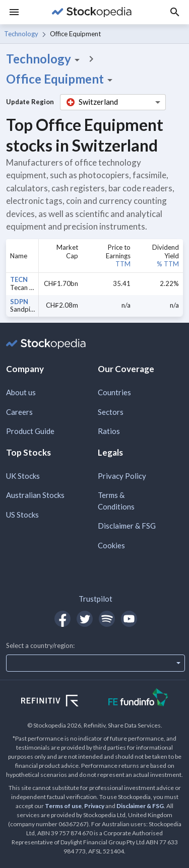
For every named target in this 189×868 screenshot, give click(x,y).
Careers (19, 412)
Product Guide (30, 431)
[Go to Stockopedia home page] (91, 12)
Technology (21, 34)
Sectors (111, 412)
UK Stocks (23, 476)
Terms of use (63, 806)
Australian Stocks (35, 495)
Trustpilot (96, 599)
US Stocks (22, 515)
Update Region (30, 102)
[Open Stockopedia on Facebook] (62, 619)
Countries (114, 392)
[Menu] (14, 12)
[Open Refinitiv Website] (61, 702)
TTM (123, 264)
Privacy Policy (122, 476)
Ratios (109, 431)
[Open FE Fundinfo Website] (138, 699)
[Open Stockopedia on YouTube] (129, 619)
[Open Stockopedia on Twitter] (85, 619)
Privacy (94, 806)
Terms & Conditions (116, 501)
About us (21, 392)
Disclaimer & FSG (127, 526)
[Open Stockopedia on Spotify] (107, 619)
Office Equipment (61, 79)
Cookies (111, 545)
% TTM (168, 264)
